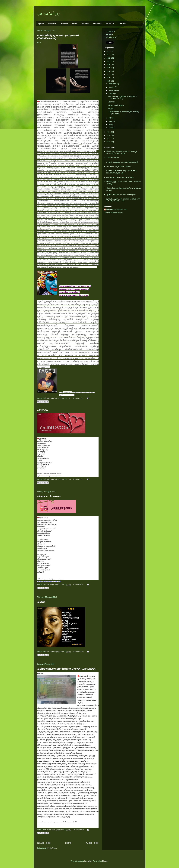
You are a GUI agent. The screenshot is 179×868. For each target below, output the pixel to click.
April (110, 128)
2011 (109, 142)
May (110, 125)
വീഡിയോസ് (97, 24)
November (113, 84)
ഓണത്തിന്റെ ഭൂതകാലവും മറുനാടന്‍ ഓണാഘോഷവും (123, 98)
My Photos (85, 24)
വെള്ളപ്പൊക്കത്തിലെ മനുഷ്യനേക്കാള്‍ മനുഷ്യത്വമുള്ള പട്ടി (121, 172)
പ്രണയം (42, 410)
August (111, 94)
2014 (109, 132)
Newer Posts (44, 843)
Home (68, 843)
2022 (109, 58)
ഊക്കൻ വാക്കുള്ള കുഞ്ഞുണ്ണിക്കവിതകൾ (122, 162)
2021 (109, 61)
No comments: (79, 398)
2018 (109, 71)
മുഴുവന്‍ (41, 24)
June (111, 121)
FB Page (109, 34)
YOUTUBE (122, 24)
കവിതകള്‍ (64, 24)
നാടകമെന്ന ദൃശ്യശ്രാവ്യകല (119, 166)
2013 (109, 135)
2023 (109, 55)
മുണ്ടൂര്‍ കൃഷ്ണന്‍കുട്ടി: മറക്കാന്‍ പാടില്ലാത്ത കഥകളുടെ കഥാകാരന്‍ (123, 200)
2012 (109, 138)
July (110, 118)
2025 (109, 51)
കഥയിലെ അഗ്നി (113, 158)
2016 (109, 78)
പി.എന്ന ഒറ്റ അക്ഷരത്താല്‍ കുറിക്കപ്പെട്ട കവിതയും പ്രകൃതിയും (122, 152)
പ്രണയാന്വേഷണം (49, 496)
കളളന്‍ (41, 602)
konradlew (88, 861)
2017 (109, 74)
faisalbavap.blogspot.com (117, 209)
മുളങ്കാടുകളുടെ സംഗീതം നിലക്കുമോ (121, 194)
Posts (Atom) (52, 848)
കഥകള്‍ (75, 24)
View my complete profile (113, 213)
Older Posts (92, 843)
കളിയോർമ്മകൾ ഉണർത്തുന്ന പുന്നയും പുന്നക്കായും (67, 669)
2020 (109, 64)
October (112, 87)
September (113, 90)
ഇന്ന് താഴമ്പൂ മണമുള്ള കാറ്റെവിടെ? (120, 177)
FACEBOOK (110, 24)
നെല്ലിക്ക (49, 14)
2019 (109, 68)
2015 (109, 81)
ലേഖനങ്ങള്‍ (52, 24)
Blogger (105, 861)
